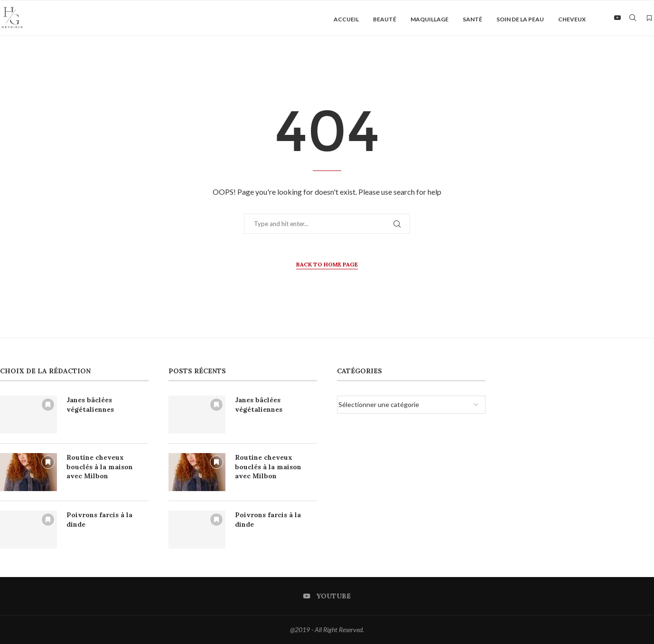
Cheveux (572, 19)
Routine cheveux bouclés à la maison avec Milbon (100, 467)
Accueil (346, 19)
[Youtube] (617, 19)
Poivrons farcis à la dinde (99, 520)
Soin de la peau (520, 19)
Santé (472, 19)
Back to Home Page (327, 264)
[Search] (633, 19)
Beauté (385, 19)
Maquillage (430, 19)
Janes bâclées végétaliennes (90, 405)
